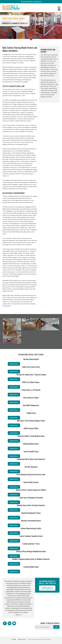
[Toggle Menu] (31, 10)
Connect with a (47, 588)
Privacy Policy (22, 639)
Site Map (14, 639)
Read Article (14, 364)
